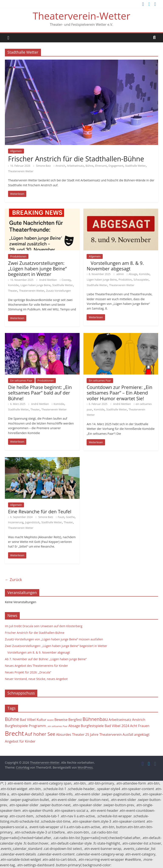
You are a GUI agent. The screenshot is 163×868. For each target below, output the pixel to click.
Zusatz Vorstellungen (58, 291)
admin (120, 274)
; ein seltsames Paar (57, 726)
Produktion (125, 280)
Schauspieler (141, 280)
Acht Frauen (140, 726)
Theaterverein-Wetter (81, 16)
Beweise (61, 720)
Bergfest (75, 720)
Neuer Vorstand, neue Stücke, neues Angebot (36, 679)
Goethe (70, 517)
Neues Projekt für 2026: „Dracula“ (28, 672)
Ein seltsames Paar (21, 381)
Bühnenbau (95, 719)
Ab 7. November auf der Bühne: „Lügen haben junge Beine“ (46, 659)
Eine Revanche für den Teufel (40, 511)
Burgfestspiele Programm (25, 726)
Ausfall (128, 735)
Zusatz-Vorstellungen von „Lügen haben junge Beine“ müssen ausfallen (54, 639)
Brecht (14, 733)
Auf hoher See (40, 734)
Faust (61, 517)
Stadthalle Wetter (136, 166)
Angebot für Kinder (20, 741)
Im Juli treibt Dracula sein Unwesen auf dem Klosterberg (44, 626)
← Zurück (13, 580)
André (50, 720)
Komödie (13, 285)
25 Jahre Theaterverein (104, 735)
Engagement (116, 166)
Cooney (66, 280)
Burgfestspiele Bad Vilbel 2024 (105, 726)
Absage (133, 274)
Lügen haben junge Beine (35, 285)
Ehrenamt (101, 166)
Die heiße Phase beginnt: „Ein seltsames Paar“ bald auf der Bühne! (40, 393)
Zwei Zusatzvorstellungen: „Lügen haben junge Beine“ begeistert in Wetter (37, 269)
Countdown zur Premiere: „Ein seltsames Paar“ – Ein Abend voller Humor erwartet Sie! (119, 393)
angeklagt (142, 735)
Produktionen (18, 256)
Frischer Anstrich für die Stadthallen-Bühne (76, 159)
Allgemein (16, 151)
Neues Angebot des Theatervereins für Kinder (36, 666)
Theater (13, 291)
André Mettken (48, 280)
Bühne (89, 166)
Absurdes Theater (70, 735)
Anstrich (60, 166)
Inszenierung (16, 522)
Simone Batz (44, 166)
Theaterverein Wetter (21, 171)
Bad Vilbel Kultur (33, 720)
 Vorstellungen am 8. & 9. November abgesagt (115, 266)
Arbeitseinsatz (75, 166)
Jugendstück (32, 522)
